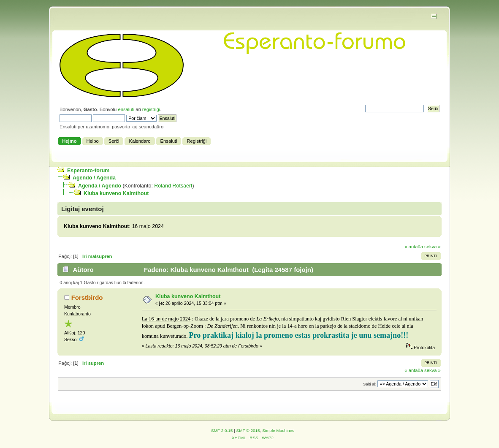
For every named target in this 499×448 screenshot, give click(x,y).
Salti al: (370, 384)
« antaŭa (414, 247)
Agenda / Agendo (100, 186)
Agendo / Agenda (94, 178)
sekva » (433, 247)
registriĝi (151, 109)
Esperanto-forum (88, 171)
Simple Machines (278, 430)
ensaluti (126, 109)
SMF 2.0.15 (222, 430)
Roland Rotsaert (173, 186)
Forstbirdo (87, 297)
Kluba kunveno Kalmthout (116, 193)
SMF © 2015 (248, 430)
